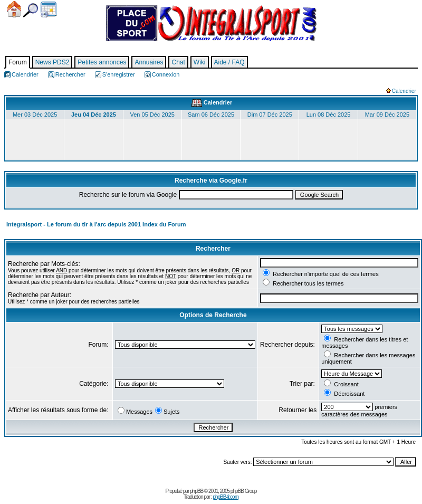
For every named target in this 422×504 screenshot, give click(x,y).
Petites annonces (102, 62)
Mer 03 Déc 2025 (35, 115)
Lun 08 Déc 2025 (329, 115)
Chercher (31, 10)
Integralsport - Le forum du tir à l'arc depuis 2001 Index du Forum (96, 224)
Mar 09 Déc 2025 (387, 115)
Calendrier (49, 9)
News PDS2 (52, 62)
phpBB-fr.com (226, 497)
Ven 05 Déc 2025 (152, 115)
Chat (178, 62)
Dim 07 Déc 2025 (270, 115)
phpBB (196, 491)
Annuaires (149, 62)
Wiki (200, 62)
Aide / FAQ (229, 62)
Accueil (14, 9)
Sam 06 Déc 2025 (211, 115)
